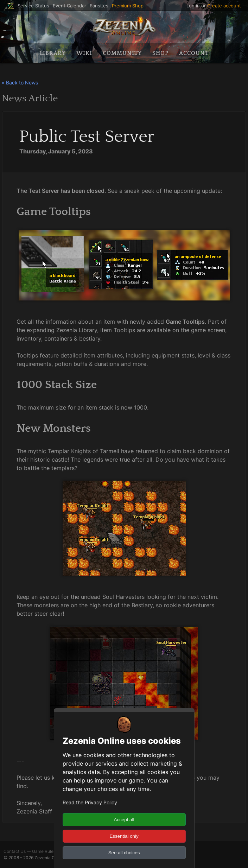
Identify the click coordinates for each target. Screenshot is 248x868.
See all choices (124, 853)
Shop (160, 53)
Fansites (99, 6)
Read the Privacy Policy (90, 802)
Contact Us (15, 851)
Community (122, 53)
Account (194, 53)
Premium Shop (128, 6)
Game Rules (44, 851)
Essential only (124, 836)
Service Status (33, 6)
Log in (193, 6)
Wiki (84, 53)
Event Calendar (69, 6)
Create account (224, 6)
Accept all (124, 820)
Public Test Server (87, 137)
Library (53, 53)
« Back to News (20, 83)
